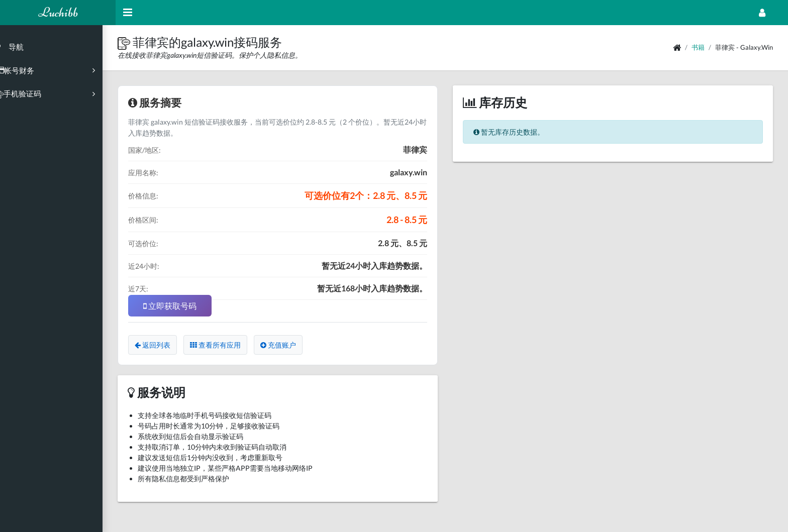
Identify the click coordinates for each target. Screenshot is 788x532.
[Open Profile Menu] (762, 13)
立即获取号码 (183, 306)
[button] (138, 42)
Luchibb (58, 12)
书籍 (698, 47)
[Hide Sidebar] (128, 13)
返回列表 (166, 345)
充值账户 (291, 345)
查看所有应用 (228, 345)
